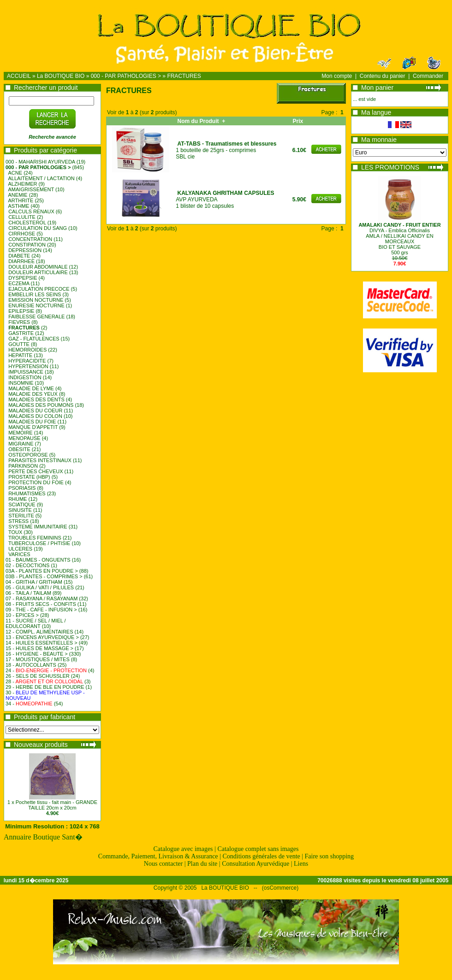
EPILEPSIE (21, 311)
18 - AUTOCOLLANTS (31, 665)
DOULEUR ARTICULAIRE (38, 272)
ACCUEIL (19, 76)
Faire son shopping (330, 856)
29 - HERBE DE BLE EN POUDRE (45, 687)
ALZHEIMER (23, 184)
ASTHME (19, 206)
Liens (301, 864)
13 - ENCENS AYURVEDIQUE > (42, 637)
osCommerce (280, 888)
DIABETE (19, 256)
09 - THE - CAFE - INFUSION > (41, 610)
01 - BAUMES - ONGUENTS (38, 560)
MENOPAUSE (24, 438)
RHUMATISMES (27, 493)
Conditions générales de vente (261, 856)
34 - (29, 704)
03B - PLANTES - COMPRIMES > (44, 576)
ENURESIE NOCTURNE (36, 305)
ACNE (15, 173)
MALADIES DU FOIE (32, 422)
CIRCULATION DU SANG (38, 228)
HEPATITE (20, 355)
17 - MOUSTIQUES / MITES (38, 659)
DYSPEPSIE (23, 278)
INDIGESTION (25, 377)
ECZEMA (19, 283)
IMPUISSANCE (26, 372)
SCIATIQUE (22, 505)
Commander (428, 76)
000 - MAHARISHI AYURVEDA (40, 162)
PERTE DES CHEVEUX (36, 471)
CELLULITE (22, 217)
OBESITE (19, 449)
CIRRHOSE (22, 234)
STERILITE (21, 516)
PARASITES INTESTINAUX (40, 460)
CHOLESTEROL (27, 223)
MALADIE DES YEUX (33, 394)
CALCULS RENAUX (31, 211)
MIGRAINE (21, 444)
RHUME (18, 499)
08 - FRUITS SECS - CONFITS (41, 604)
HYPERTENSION (28, 366)
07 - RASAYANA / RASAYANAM (42, 599)
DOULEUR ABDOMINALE (38, 267)
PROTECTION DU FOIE (36, 482)
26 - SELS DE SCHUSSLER (38, 676)
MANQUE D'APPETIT (33, 427)
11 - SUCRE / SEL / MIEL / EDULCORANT (36, 623)
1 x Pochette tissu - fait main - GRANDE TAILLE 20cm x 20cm (52, 805)
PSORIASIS (22, 488)
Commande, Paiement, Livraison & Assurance (158, 856)
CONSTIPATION (27, 245)
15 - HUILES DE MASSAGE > (39, 648)
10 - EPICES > (22, 615)
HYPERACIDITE (27, 361)
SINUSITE (20, 510)
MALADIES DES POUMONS (41, 405)
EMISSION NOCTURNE (36, 300)
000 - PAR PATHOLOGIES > (126, 76)
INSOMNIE (21, 383)
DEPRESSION (25, 250)
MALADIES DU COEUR (35, 411)
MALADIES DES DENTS (36, 399)
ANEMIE (18, 195)
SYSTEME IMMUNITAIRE (38, 527)
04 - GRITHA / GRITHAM (34, 582)
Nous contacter (163, 864)
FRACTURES (184, 76)
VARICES (19, 554)
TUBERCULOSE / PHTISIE (39, 543)
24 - (46, 670)
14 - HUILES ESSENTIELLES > (42, 643)
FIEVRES (19, 322)
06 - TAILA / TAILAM (28, 593)
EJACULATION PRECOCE (39, 289)
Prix (299, 121)
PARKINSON (23, 466)
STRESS (18, 521)
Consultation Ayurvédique (256, 864)
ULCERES (20, 549)
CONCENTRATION (30, 239)
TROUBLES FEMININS (35, 538)
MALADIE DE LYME (31, 388)
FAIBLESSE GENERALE (36, 317)
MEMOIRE (21, 433)
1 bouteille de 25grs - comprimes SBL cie (226, 150)
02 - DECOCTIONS (27, 565)
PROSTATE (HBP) (29, 477)
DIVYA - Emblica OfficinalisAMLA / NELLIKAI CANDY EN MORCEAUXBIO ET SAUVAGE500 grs (399, 239)
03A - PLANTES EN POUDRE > (42, 571)
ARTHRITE (21, 200)
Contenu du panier (383, 76)
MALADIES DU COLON (35, 416)
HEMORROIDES (27, 350)
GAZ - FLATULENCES (34, 339)
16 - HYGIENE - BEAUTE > (37, 654)
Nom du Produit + (201, 121)
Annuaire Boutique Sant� (43, 837)
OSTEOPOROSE (28, 455)
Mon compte (337, 76)
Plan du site (202, 864)
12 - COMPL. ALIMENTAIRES (39, 632)
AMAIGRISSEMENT (31, 189)
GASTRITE (21, 333)
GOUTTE (19, 344)
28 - (44, 681)
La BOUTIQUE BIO (61, 76)
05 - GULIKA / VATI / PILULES (40, 587)
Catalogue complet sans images (258, 849)
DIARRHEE (21, 261)
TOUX (15, 532)
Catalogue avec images (183, 849)
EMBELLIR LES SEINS (35, 294)
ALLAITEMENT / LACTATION (42, 178)
